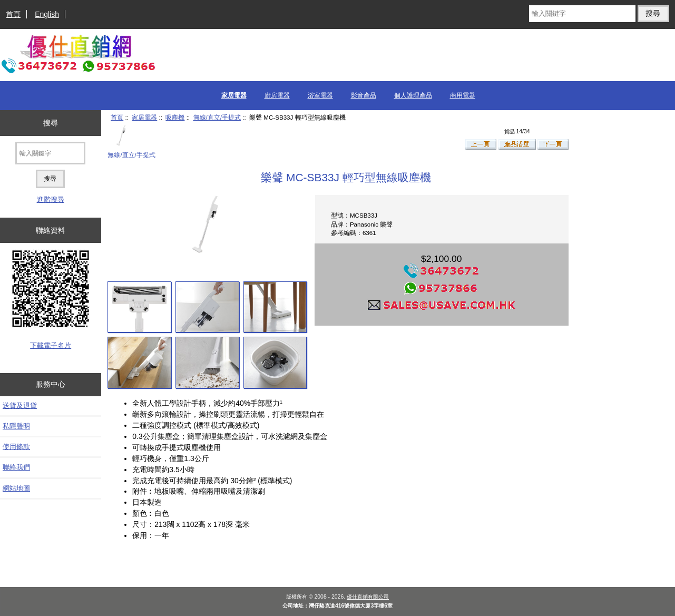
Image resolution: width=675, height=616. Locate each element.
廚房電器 (277, 95)
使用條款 (16, 447)
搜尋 (51, 123)
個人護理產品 (413, 95)
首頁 (13, 14)
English (47, 14)
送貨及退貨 (20, 405)
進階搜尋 (51, 199)
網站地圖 (16, 488)
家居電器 (144, 117)
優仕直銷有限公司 (368, 597)
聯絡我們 (16, 467)
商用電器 (463, 95)
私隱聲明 (16, 426)
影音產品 (364, 95)
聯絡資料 (51, 230)
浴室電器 (320, 95)
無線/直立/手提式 (217, 117)
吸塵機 (175, 117)
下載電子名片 (51, 345)
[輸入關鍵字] (582, 14)
